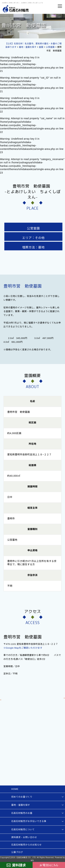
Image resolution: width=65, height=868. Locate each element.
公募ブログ (17, 852)
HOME (15, 789)
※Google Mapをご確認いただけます (23, 648)
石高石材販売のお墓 (22, 813)
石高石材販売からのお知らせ (26, 845)
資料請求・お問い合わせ (24, 837)
